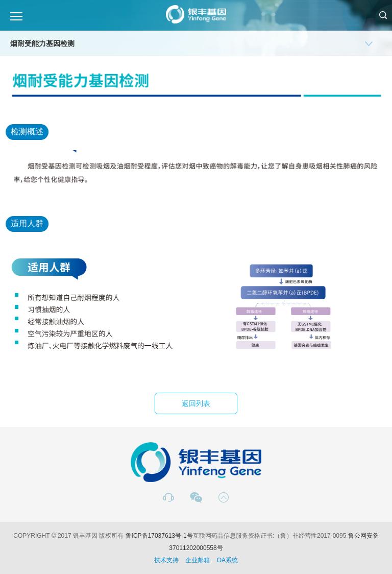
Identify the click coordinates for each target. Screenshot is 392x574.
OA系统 (227, 560)
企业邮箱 (198, 560)
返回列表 (196, 403)
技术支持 (166, 560)
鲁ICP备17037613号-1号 (159, 536)
